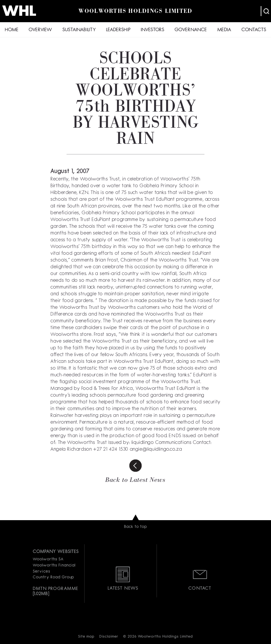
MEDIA (224, 30)
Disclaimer (109, 637)
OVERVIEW (40, 30)
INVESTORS (153, 30)
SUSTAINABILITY (79, 30)
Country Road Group (53, 577)
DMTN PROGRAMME (55, 589)
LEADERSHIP (118, 30)
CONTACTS (254, 30)
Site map (86, 637)
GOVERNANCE (191, 30)
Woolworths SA (48, 559)
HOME (12, 30)
